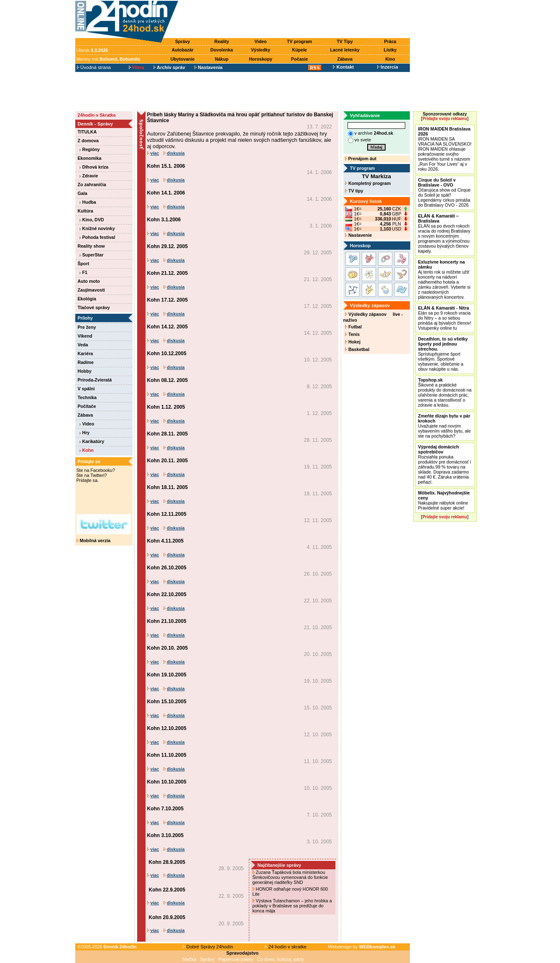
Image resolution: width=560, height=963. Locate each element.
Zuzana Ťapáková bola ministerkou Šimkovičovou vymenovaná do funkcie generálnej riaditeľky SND (290, 877)
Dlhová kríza (94, 167)
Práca (390, 41)
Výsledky (261, 50)
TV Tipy (345, 41)
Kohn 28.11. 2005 (167, 434)
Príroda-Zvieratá (95, 380)
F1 (83, 272)
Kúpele (299, 50)
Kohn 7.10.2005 (165, 809)
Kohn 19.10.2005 (167, 675)
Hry (85, 433)
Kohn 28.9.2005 (167, 862)
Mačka (190, 959)
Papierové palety (236, 959)
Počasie (299, 59)
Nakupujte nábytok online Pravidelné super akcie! (444, 500)
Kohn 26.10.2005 (167, 568)
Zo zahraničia (92, 184)
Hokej (353, 342)
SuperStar (92, 255)
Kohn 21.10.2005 (167, 621)
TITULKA (87, 132)
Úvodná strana (94, 67)
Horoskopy (261, 59)
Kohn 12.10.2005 (167, 728)
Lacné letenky (345, 50)
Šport (84, 264)
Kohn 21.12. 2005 (167, 273)
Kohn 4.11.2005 (165, 541)
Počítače (87, 406)
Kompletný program (368, 183)
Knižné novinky (97, 228)
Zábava (345, 59)
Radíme (86, 362)
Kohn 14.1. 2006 (166, 193)
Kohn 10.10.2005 (167, 782)
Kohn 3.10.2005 (165, 835)
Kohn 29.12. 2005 (167, 246)
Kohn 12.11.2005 (167, 514)
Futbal (353, 327)
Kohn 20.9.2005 (167, 917)
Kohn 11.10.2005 (167, 755)
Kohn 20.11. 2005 (167, 461)
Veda (83, 345)
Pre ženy (87, 327)
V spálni (86, 389)
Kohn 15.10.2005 (167, 702)
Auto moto (89, 281)
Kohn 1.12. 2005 (166, 407)
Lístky (390, 50)
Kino (390, 59)
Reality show (91, 246)
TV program (299, 41)
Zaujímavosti (91, 290)
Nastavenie (358, 235)
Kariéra (86, 353)
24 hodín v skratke (286, 947)
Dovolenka (222, 50)
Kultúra (86, 211)
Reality (222, 41)
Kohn (87, 450)
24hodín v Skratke (97, 115)
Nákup (222, 59)
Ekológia (87, 299)
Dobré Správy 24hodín (208, 947)
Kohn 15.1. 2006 (166, 166)
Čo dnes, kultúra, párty (280, 959)
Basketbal (357, 349)
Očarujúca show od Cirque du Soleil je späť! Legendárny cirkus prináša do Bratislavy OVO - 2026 (445, 192)
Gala (83, 193)
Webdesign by (362, 947)
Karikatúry (92, 441)
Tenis (352, 334)
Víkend (85, 336)
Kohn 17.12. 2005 (167, 300)
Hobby (85, 371)
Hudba (88, 202)
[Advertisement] (296, 20)
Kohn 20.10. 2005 (167, 648)
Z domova (88, 141)
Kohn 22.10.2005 (167, 594)
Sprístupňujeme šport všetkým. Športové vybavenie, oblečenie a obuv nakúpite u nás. (443, 354)
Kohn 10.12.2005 (167, 353)
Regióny (90, 149)
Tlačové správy (94, 307)
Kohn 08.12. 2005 (167, 380)
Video (261, 41)
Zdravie (89, 176)
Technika (87, 397)
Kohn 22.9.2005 (167, 890)
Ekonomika (90, 158)
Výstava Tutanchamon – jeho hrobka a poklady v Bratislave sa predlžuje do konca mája (292, 906)
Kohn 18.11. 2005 (167, 487)
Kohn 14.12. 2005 (167, 327)
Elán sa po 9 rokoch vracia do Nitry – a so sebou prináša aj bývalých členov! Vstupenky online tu (445, 318)
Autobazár (182, 50)
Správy (183, 41)
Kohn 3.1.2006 (164, 220)
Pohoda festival (97, 237)
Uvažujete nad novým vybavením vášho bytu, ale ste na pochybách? (445, 426)
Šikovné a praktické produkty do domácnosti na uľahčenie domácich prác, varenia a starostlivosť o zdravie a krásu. (445, 392)
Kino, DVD (92, 220)
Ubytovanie (183, 59)
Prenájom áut (361, 159)
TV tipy (354, 191)
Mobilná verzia (93, 540)
